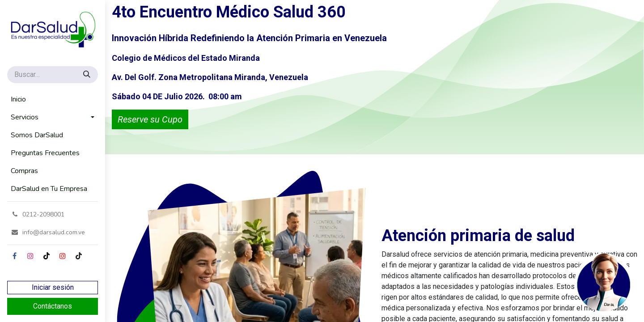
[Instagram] (30, 256)
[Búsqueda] (88, 75)
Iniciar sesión (53, 287)
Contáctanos (53, 306)
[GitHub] (79, 256)
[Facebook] (14, 256)
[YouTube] (63, 256)
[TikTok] (47, 256)
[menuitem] (53, 99)
